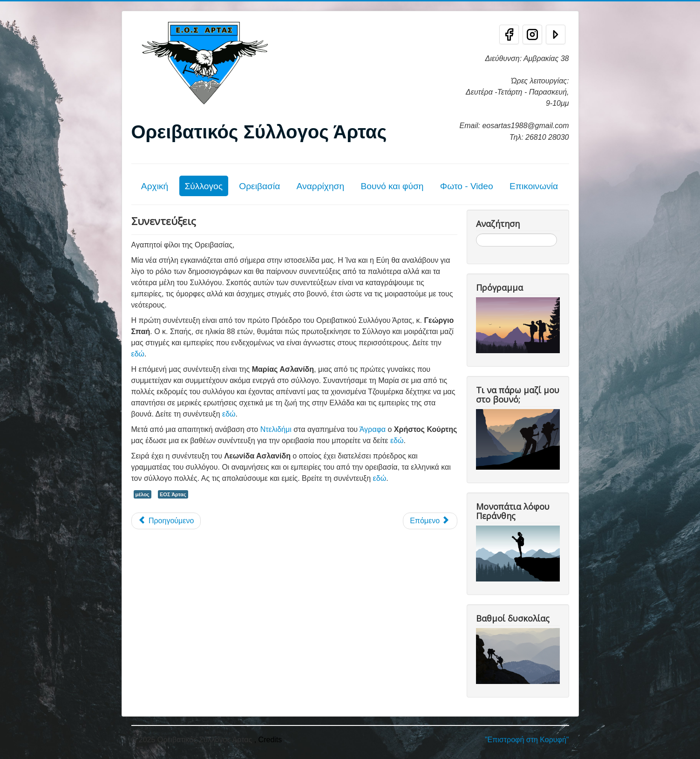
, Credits (268, 740)
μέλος (143, 494)
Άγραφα (373, 429)
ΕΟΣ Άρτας (173, 494)
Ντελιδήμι (276, 429)
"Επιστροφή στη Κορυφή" (527, 740)
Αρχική (155, 186)
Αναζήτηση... (476, 234)
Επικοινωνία (534, 186)
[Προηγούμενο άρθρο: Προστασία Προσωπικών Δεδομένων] (166, 521)
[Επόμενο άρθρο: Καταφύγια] (430, 521)
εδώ (138, 354)
